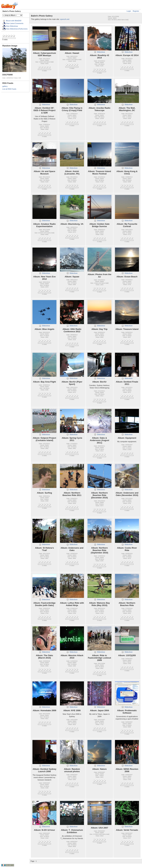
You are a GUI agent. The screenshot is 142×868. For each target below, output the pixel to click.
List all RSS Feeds (9, 89)
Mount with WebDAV (14, 21)
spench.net (65, 19)
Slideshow (101, 52)
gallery (5, 86)
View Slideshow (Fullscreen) (17, 29)
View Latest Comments (15, 23)
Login (129, 11)
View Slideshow (12, 26)
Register (136, 11)
